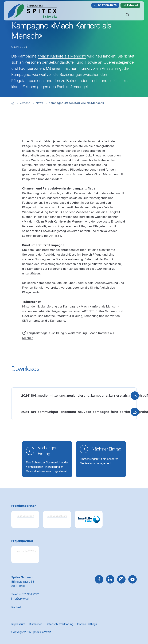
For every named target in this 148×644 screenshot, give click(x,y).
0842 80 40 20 (105, 5)
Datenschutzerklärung (59, 624)
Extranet (130, 5)
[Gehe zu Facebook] (99, 579)
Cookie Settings (87, 624)
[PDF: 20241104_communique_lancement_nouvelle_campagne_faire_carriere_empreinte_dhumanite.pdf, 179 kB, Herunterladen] (74, 412)
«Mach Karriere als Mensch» (62, 56)
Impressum (18, 624)
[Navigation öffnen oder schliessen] (136, 15)
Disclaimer (35, 624)
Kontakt (16, 607)
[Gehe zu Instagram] (121, 579)
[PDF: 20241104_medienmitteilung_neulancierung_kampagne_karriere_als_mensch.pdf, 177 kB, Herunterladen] (74, 396)
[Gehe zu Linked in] (110, 579)
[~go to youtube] (133, 579)
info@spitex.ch (21, 599)
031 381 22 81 (31, 594)
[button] (138, 622)
